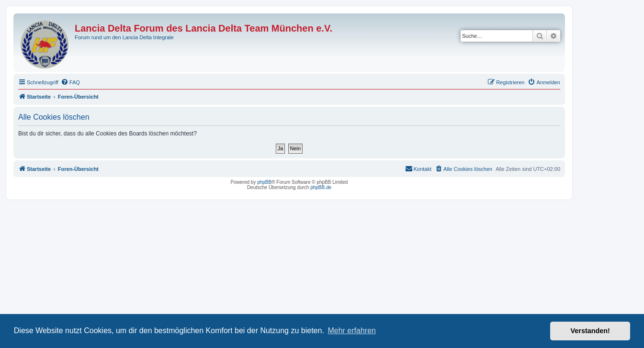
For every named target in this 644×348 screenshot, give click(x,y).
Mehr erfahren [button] (352, 331)
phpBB (264, 182)
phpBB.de (321, 187)
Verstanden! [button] (590, 331)
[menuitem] (70, 82)
